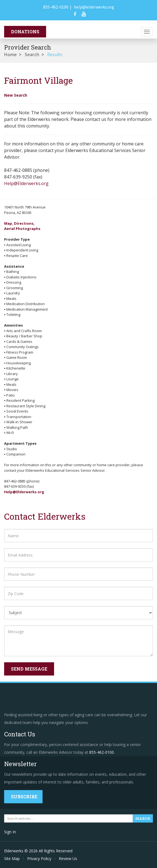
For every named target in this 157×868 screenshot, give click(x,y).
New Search (16, 95)
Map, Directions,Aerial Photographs (22, 226)
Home (10, 55)
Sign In (10, 832)
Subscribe (24, 797)
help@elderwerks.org (94, 7)
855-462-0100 (56, 7)
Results (55, 55)
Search (32, 55)
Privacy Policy (39, 858)
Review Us (68, 858)
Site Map (12, 858)
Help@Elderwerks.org (26, 183)
